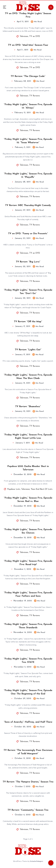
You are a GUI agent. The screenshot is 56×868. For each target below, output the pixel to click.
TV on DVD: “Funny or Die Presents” (28, 234)
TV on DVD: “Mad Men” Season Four (28, 45)
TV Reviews (35, 96)
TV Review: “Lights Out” (28, 350)
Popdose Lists (14, 489)
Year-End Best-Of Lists (42, 489)
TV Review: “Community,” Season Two (28, 810)
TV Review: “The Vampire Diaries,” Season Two (28, 782)
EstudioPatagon (37, 861)
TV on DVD (35, 36)
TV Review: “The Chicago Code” (28, 76)
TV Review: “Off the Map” (28, 322)
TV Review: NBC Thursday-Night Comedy (28, 205)
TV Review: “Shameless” (28, 407)
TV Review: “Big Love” (28, 262)
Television (24, 36)
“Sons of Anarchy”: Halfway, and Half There (28, 722)
